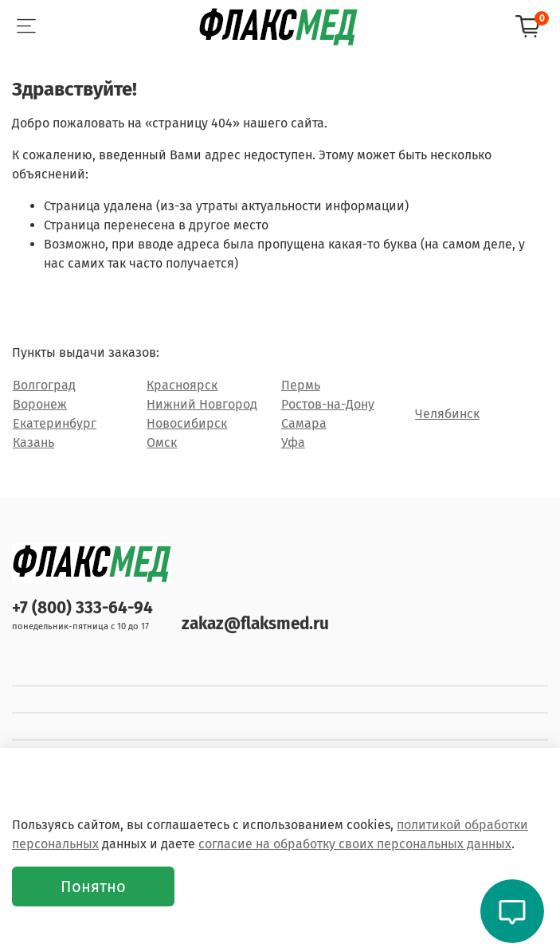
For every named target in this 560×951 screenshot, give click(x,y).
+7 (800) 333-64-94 (82, 608)
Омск (162, 442)
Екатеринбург (55, 423)
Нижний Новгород (202, 404)
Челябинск (447, 414)
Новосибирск (187, 423)
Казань (33, 442)
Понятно (93, 886)
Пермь (301, 385)
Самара (304, 423)
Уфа (293, 442)
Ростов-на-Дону (328, 404)
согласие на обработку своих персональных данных (355, 844)
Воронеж (40, 404)
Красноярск (182, 385)
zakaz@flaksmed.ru (255, 624)
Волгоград (44, 385)
